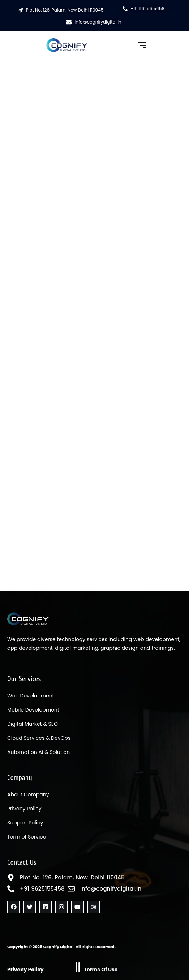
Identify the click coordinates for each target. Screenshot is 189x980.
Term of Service (27, 837)
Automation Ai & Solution (38, 752)
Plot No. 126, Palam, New (54, 878)
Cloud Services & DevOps (39, 738)
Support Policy (25, 823)
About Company (28, 794)
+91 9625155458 (42, 889)
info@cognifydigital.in (111, 889)
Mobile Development (33, 710)
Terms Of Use (101, 970)
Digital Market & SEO (33, 724)
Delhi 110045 (108, 878)
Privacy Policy (24, 809)
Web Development (31, 696)
